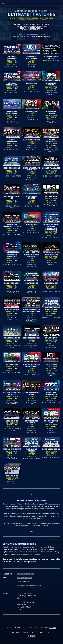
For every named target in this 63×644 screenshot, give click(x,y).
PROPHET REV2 (51, 255)
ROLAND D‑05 (12, 364)
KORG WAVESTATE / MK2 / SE (31, 169)
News (54, 523)
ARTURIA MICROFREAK (51, 141)
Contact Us (31, 554)
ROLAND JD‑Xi (31, 111)
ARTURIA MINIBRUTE (12, 449)
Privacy (53, 628)
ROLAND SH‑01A (12, 310)
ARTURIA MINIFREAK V (12, 84)
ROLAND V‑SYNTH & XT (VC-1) (12, 393)
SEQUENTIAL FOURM (31, 197)
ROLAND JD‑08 (12, 476)
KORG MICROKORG (12, 168)
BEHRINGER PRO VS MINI (12, 112)
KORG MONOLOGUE (31, 338)
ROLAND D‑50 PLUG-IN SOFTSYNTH (32, 365)
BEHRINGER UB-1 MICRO (31, 57)
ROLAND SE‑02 (51, 196)
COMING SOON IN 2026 (51, 57)
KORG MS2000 (51, 310)
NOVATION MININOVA (12, 256)
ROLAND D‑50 (31, 225)
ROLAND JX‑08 (32, 283)
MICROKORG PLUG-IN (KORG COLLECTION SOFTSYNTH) (51, 227)
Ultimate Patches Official (26, 574)
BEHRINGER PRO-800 (51, 112)
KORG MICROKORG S (51, 449)
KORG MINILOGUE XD (12, 197)
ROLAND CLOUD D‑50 (51, 422)
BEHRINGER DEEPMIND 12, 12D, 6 (12, 225)
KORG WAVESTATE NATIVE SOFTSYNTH (31, 310)
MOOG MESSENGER (12, 141)
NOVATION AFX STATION (31, 422)
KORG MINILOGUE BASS (31, 393)
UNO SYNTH (51, 364)
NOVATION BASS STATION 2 (32, 256)
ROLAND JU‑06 (12, 421)
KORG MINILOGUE (12, 338)
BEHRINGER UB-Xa (51, 84)
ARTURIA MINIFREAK (12, 57)
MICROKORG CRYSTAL (31, 450)
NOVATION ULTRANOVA (51, 393)
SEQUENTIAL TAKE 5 (51, 168)
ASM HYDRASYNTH (31, 140)
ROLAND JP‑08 (51, 338)
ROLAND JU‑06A (51, 283)
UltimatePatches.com (24, 578)
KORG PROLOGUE (12, 283)
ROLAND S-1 (32, 83)
